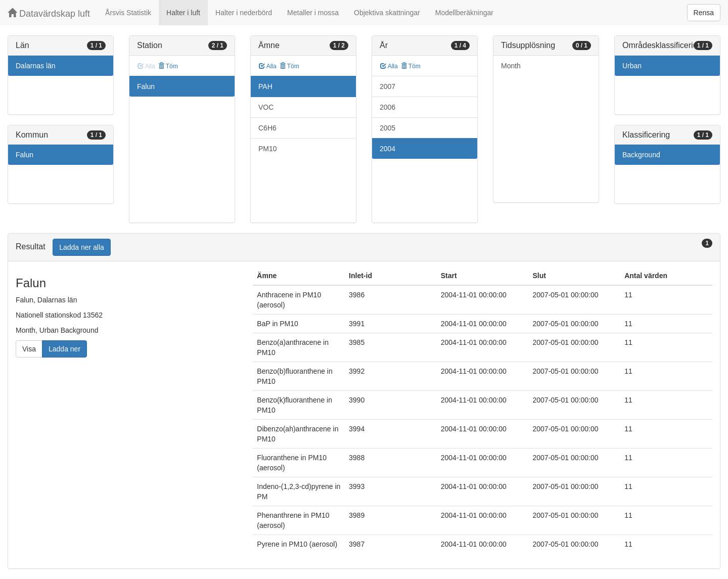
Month (511, 66)
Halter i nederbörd (244, 13)
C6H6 (267, 128)
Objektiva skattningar (387, 13)
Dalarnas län (36, 66)
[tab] (364, 248)
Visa (29, 349)
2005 (388, 128)
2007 (388, 86)
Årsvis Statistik (128, 13)
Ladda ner (64, 349)
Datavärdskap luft (49, 13)
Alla (268, 66)
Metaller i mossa (313, 13)
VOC (266, 107)
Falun (25, 155)
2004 (388, 149)
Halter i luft (183, 13)
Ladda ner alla (82, 247)
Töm (168, 66)
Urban (632, 66)
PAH (265, 86)
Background (641, 155)
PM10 (268, 149)
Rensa (704, 13)
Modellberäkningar (464, 13)
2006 (388, 107)
